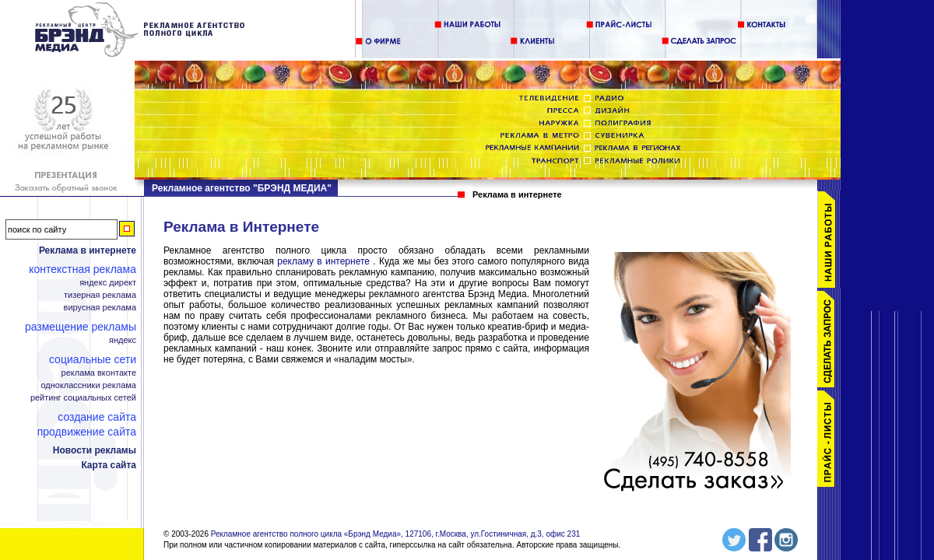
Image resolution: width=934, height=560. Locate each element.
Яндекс (123, 340)
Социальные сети (93, 359)
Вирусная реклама (100, 308)
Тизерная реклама (100, 295)
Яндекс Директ (108, 283)
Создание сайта (97, 417)
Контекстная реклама (83, 269)
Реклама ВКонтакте (99, 373)
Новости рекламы (95, 450)
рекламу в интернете (323, 261)
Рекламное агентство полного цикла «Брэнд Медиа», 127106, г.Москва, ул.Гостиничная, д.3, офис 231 (396, 520)
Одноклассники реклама (88, 385)
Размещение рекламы (81, 327)
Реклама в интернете (88, 250)
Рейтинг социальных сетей (83, 398)
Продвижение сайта (87, 432)
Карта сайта (109, 465)
